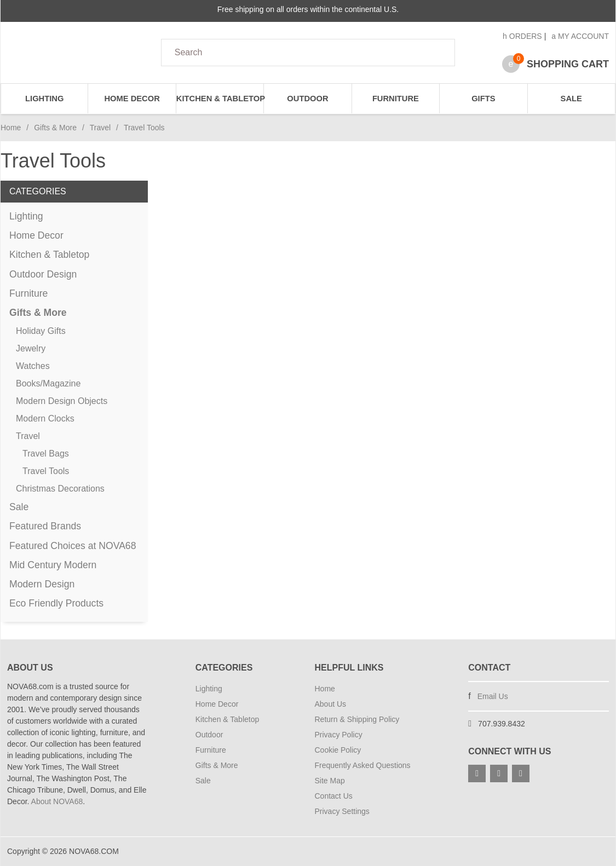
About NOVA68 (57, 801)
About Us (331, 704)
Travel (100, 128)
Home (11, 128)
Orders (522, 36)
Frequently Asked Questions (363, 765)
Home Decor (132, 99)
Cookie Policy (338, 750)
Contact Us (334, 796)
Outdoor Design (43, 274)
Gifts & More (55, 128)
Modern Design (42, 584)
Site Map (330, 781)
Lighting (44, 99)
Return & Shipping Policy (357, 719)
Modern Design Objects (62, 401)
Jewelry (31, 348)
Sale (571, 99)
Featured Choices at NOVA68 (73, 546)
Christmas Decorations (60, 489)
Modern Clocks (45, 418)
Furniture (396, 99)
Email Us (493, 696)
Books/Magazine (48, 383)
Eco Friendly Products (56, 603)
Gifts (483, 99)
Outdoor (307, 99)
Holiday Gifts (41, 331)
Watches (33, 366)
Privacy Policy (339, 735)
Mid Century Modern (53, 565)
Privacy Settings (342, 811)
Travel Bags (46, 454)
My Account (580, 36)
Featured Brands (45, 526)
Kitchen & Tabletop (220, 99)
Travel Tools (46, 471)
